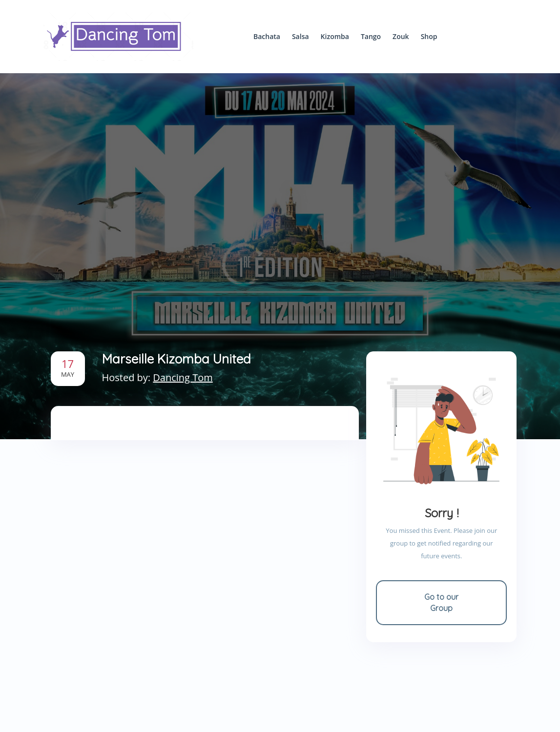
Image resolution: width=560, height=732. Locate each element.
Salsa (301, 36)
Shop (429, 36)
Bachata (267, 36)
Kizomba (335, 36)
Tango (371, 36)
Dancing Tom (183, 377)
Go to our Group (441, 602)
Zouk (401, 36)
